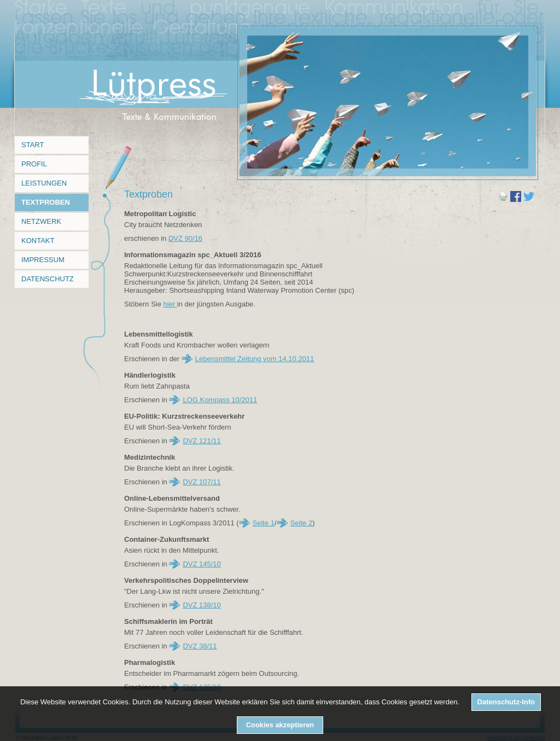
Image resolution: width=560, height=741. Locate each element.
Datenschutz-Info (506, 702)
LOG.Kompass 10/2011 (220, 400)
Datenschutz (48, 279)
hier (170, 304)
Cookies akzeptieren (280, 725)
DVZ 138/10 (202, 605)
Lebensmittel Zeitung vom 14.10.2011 (255, 359)
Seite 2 (301, 523)
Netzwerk (41, 221)
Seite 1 (264, 523)
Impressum (43, 260)
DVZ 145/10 (202, 564)
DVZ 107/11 (202, 482)
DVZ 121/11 (202, 441)
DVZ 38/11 (200, 646)
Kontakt (38, 241)
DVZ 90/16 (185, 238)
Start (33, 145)
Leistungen (44, 183)
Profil (34, 164)
